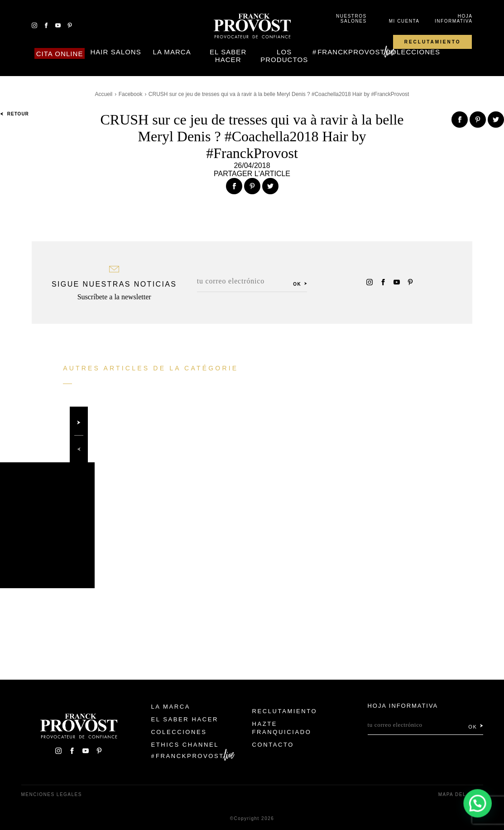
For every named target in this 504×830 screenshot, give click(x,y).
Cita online (60, 54)
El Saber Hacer (228, 56)
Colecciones (413, 52)
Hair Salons (115, 52)
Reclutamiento (433, 42)
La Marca (172, 52)
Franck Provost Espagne (252, 26)
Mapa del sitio (461, 794)
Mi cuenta (404, 21)
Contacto (273, 745)
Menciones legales (52, 794)
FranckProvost (351, 52)
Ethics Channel (185, 745)
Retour (14, 114)
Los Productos (284, 56)
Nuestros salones (351, 19)
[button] (478, 804)
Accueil (104, 94)
